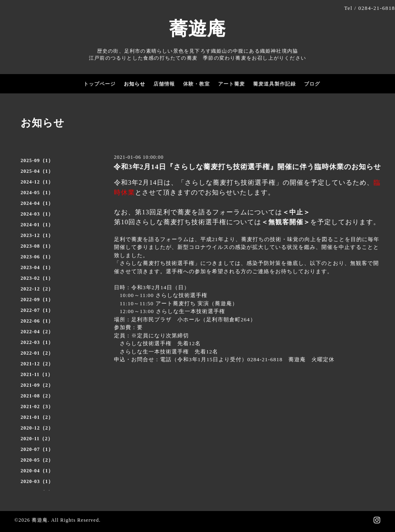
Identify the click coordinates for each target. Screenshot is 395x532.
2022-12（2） (37, 289)
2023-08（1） (37, 246)
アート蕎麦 (231, 84)
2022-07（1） (37, 310)
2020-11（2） (37, 439)
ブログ (312, 84)
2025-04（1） (37, 171)
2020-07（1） (37, 449)
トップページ (100, 84)
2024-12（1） (37, 182)
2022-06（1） (37, 321)
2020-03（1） (37, 481)
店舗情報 (164, 84)
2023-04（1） (37, 267)
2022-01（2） (37, 353)
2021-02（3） (37, 407)
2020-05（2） (37, 460)
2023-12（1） (37, 235)
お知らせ (135, 84)
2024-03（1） (37, 214)
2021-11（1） (37, 374)
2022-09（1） (37, 300)
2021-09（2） (37, 385)
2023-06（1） (37, 257)
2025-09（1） (37, 160)
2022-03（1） (37, 342)
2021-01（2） (37, 417)
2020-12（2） (37, 428)
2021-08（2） (37, 396)
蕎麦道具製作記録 (274, 84)
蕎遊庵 (197, 29)
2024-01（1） (37, 225)
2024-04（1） (37, 203)
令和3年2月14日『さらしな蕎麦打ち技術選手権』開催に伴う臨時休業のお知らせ (247, 167)
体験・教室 (196, 84)
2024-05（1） (37, 193)
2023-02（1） (37, 278)
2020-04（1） (37, 471)
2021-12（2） (37, 364)
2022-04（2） (37, 332)
